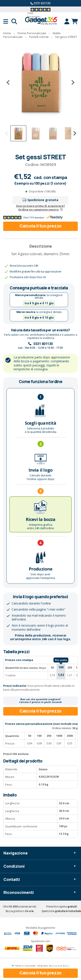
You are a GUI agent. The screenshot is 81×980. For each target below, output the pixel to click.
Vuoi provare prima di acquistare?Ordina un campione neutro (40, 208)
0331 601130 (42, 3)
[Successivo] (71, 82)
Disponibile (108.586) (42, 191)
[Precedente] (10, 82)
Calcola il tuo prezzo (40, 226)
